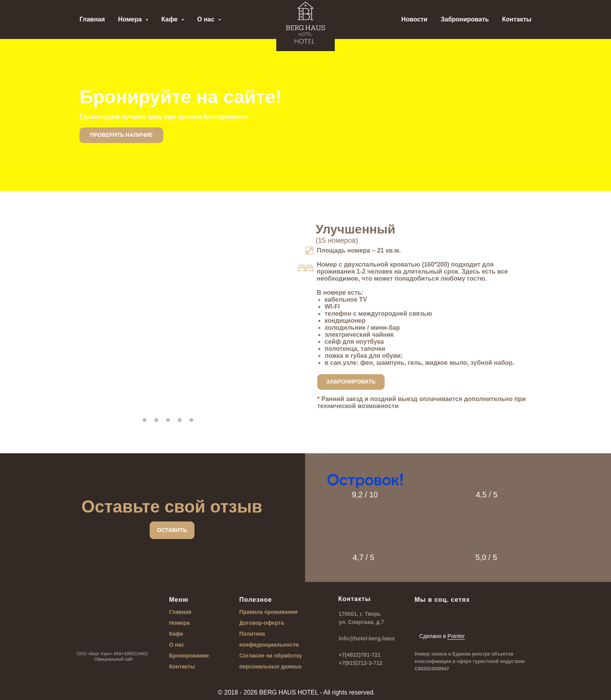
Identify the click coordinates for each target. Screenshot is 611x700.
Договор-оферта (262, 623)
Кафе (176, 634)
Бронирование (189, 656)
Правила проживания (268, 612)
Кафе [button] (170, 19)
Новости (414, 19)
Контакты (517, 19)
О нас (177, 645)
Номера (179, 623)
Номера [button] (131, 19)
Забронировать (465, 19)
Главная (92, 19)
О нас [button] (207, 19)
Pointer (456, 636)
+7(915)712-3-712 (360, 663)
